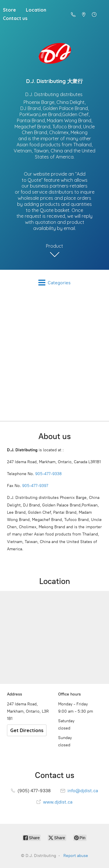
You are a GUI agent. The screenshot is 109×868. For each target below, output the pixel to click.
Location (36, 10)
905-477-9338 (48, 474)
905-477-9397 (35, 486)
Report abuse (76, 856)
